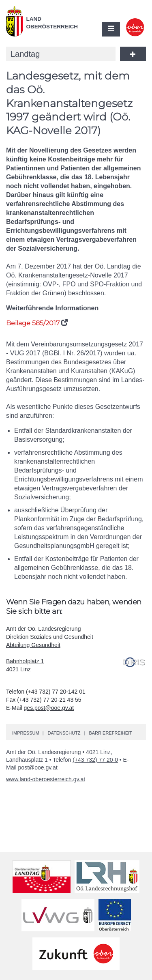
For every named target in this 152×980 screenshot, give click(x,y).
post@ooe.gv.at (38, 767)
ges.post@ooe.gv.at (49, 708)
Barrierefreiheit (110, 733)
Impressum (26, 733)
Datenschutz (64, 733)
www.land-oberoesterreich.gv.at (46, 779)
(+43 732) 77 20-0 (95, 760)
